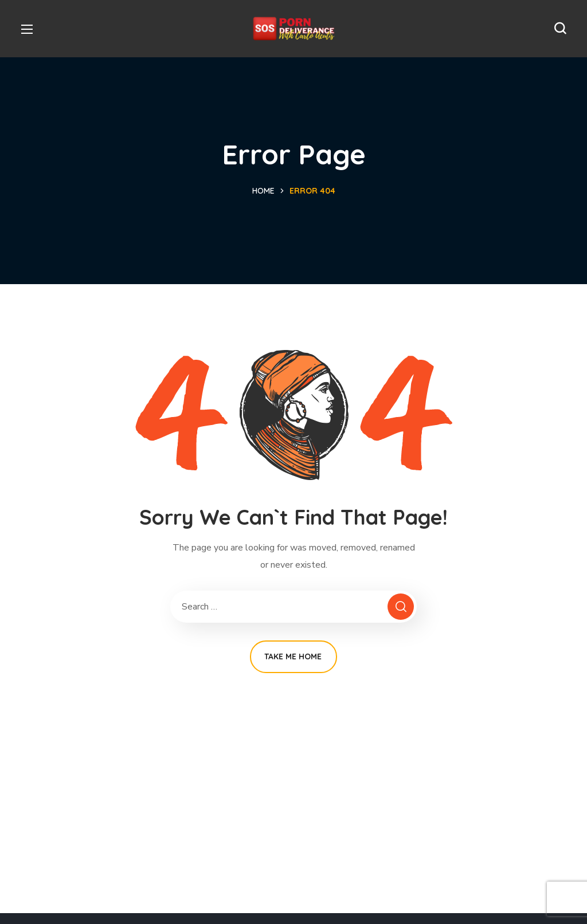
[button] (560, 29)
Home (263, 191)
